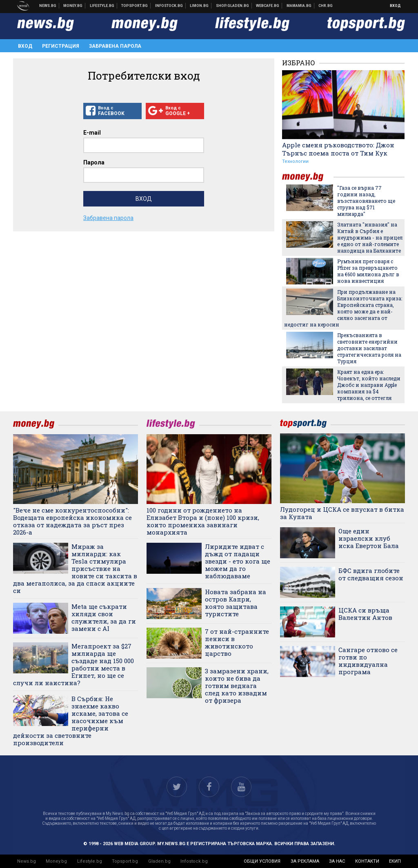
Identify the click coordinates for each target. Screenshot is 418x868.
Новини (48, 6)
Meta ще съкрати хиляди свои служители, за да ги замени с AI (104, 617)
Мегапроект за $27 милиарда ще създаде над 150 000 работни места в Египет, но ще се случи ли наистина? (73, 664)
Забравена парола (115, 46)
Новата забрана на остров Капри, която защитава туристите (236, 603)
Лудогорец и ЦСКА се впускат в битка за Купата (342, 513)
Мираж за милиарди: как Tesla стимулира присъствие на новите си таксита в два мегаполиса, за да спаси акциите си (75, 568)
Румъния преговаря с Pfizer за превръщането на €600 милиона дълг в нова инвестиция (368, 271)
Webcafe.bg (268, 6)
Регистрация (61, 46)
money (308, 177)
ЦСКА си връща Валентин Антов (365, 614)
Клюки (102, 6)
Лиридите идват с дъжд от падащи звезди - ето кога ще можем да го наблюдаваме (238, 561)
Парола (94, 162)
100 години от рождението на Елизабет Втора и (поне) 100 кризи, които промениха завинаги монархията (203, 521)
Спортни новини (135, 6)
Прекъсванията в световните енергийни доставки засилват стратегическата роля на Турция (369, 348)
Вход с (112, 111)
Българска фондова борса (169, 6)
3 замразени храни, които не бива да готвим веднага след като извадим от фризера (237, 686)
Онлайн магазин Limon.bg (199, 6)
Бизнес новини (73, 6)
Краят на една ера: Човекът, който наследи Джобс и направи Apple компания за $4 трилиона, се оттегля (369, 385)
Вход (395, 6)
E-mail (92, 133)
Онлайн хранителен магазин (233, 6)
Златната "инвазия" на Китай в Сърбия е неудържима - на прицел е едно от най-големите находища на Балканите (370, 238)
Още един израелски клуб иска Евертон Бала (369, 538)
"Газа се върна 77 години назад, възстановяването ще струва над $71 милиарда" (366, 201)
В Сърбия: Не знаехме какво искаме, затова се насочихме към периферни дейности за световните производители (71, 721)
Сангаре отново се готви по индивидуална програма (368, 661)
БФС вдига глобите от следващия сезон (371, 574)
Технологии (295, 161)
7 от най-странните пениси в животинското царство (237, 642)
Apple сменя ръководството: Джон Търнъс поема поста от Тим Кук (338, 149)
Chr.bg (326, 6)
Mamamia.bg (299, 6)
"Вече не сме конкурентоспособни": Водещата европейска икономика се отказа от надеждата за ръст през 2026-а (72, 521)
